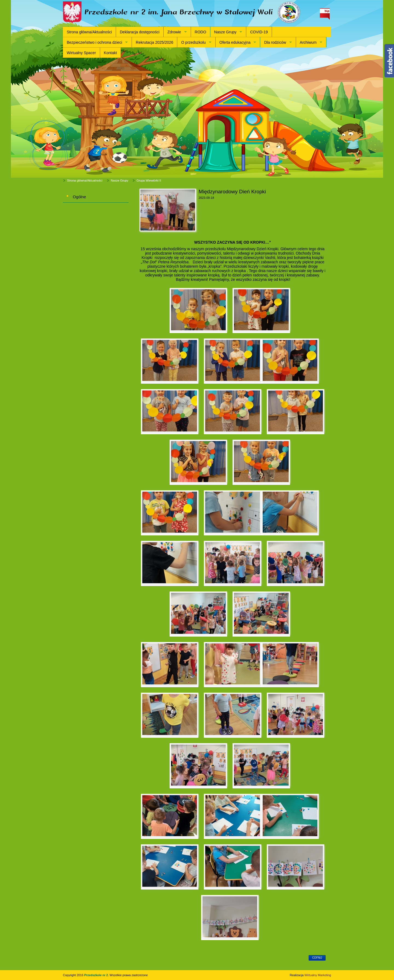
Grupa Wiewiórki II (149, 180)
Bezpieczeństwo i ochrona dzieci (94, 42)
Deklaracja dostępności (140, 32)
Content (389, 61)
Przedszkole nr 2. (97, 975)
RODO (201, 32)
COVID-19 (259, 32)
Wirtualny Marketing (318, 975)
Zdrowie (174, 32)
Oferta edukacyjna (235, 42)
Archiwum (308, 42)
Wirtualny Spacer (81, 53)
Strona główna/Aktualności (89, 32)
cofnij (317, 958)
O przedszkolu (193, 42)
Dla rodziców (275, 42)
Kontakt (110, 53)
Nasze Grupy (225, 32)
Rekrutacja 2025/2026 (154, 42)
